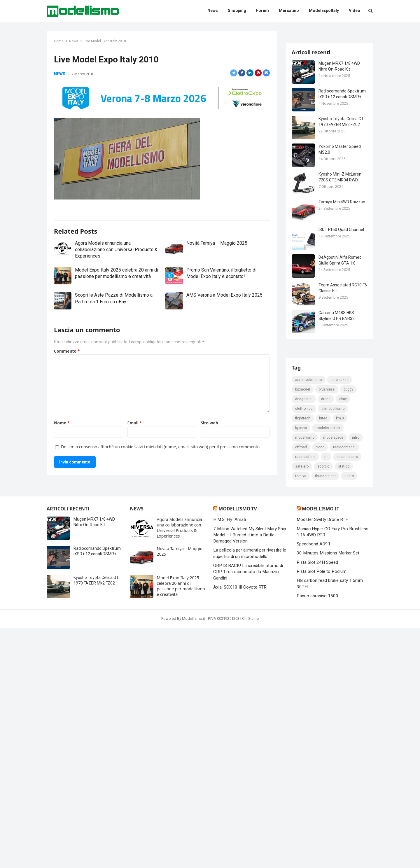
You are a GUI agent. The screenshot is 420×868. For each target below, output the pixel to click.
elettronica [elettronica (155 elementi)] (304, 649)
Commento (67, 374)
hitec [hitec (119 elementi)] (323, 659)
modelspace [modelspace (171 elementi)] (333, 678)
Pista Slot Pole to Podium (322, 812)
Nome (62, 446)
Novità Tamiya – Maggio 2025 (217, 266)
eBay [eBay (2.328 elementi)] (343, 639)
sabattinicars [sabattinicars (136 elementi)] (347, 697)
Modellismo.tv (238, 749)
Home (59, 41)
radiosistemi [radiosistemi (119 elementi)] (305, 697)
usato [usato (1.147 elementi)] (349, 716)
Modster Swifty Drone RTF (322, 760)
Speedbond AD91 (314, 784)
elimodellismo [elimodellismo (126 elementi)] (333, 649)
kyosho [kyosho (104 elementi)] (301, 668)
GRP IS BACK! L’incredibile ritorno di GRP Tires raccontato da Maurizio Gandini (248, 812)
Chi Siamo (251, 859)
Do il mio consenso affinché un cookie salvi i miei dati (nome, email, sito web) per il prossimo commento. (161, 470)
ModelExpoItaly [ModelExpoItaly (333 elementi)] (328, 668)
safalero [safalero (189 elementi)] (302, 707)
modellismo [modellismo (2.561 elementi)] (305, 678)
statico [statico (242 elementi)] (344, 707)
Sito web (209, 446)
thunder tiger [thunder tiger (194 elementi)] (325, 716)
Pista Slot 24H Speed (317, 803)
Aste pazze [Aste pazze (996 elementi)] (339, 620)
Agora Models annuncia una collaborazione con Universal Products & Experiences (116, 272)
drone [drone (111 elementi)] (326, 639)
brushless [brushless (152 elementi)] (327, 630)
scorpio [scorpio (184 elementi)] (323, 707)
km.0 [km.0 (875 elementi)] (340, 659)
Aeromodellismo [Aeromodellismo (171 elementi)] (308, 620)
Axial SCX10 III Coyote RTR (240, 827)
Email (135, 446)
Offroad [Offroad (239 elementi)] (301, 687)
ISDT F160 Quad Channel (341, 299)
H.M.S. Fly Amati (230, 760)
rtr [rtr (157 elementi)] (326, 697)
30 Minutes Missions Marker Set (328, 794)
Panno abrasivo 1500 (317, 836)
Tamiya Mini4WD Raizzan (342, 271)
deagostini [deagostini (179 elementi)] (304, 639)
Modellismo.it (321, 749)
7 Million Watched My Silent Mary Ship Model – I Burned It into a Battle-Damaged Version (250, 775)
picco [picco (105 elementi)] (320, 687)
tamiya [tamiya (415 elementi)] (301, 716)
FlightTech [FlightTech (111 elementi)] (303, 659)
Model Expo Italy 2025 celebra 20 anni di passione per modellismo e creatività (181, 826)
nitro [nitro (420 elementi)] (356, 678)
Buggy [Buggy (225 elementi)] (348, 630)
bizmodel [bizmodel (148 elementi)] (303, 630)
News (74, 41)
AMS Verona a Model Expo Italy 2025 (224, 318)
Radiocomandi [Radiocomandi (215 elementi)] (344, 687)
